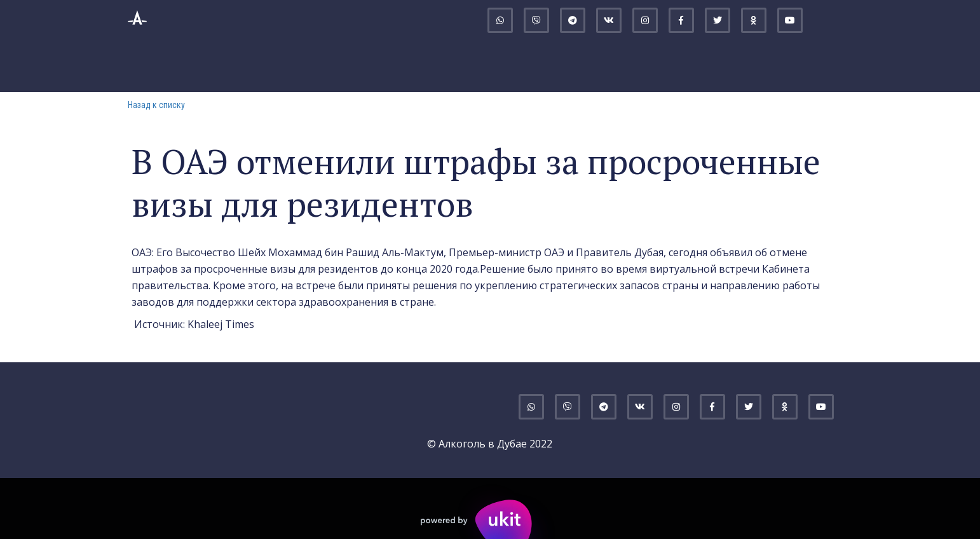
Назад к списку (156, 105)
